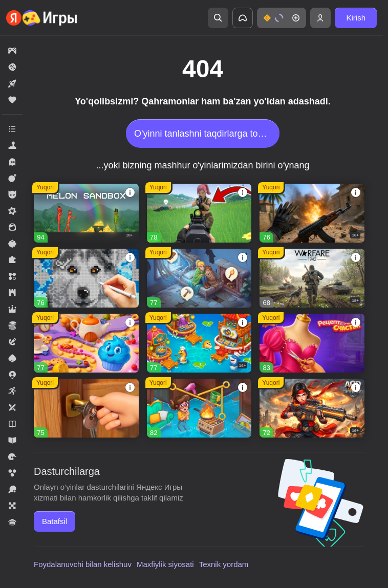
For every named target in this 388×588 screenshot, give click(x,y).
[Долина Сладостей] (86, 343)
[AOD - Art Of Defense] (312, 408)
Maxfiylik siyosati (165, 564)
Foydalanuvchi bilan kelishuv (83, 564)
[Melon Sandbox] (86, 213)
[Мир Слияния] (199, 278)
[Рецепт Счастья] (312, 343)
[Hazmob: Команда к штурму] (312, 213)
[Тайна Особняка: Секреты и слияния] (199, 408)
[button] (282, 18)
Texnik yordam (224, 564)
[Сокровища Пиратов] (199, 343)
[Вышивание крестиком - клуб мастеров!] (86, 278)
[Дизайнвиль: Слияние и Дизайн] (86, 408)
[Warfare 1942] (312, 278)
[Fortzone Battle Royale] (199, 213)
